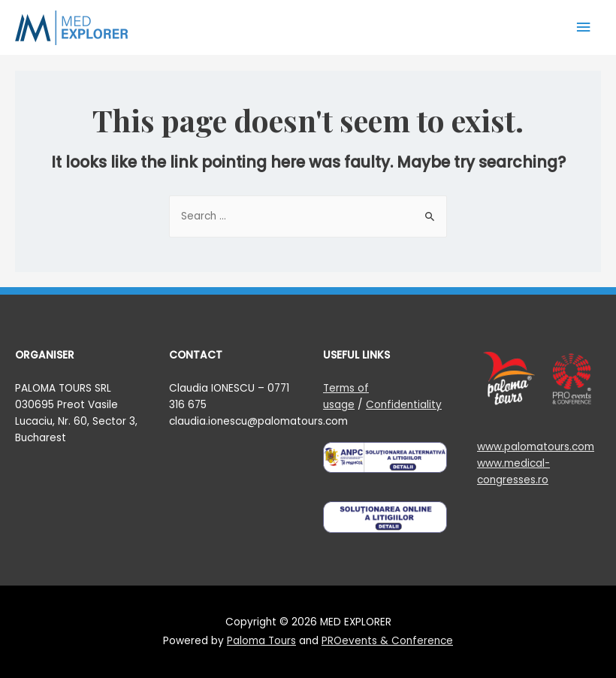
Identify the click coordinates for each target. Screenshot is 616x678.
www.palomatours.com (536, 447)
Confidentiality (404, 405)
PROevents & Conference (387, 641)
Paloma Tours (261, 641)
